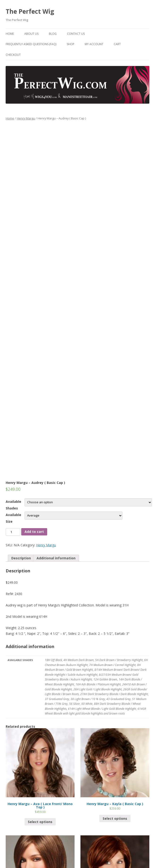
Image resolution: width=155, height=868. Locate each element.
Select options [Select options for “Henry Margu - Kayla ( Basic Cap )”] (115, 818)
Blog (53, 34)
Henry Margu (26, 118)
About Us (31, 34)
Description (21, 558)
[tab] (21, 558)
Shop (71, 44)
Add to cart (34, 532)
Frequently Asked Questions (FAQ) (31, 44)
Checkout (13, 55)
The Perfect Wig (30, 11)
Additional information (56, 558)
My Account (94, 44)
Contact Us (76, 34)
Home (10, 34)
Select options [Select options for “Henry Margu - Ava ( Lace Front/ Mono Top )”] (40, 822)
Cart (117, 44)
